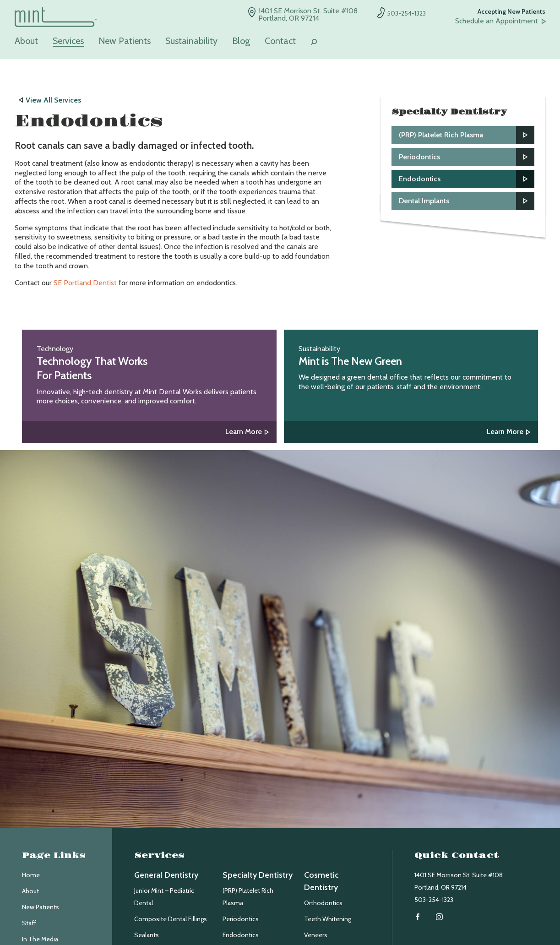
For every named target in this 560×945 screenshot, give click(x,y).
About (26, 41)
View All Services (53, 100)
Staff (29, 923)
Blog (241, 41)
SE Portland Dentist (85, 283)
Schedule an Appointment (497, 21)
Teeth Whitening (328, 919)
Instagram (439, 917)
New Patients (125, 41)
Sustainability (191, 41)
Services (68, 41)
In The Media (40, 939)
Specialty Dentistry (258, 875)
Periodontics (241, 919)
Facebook (418, 917)
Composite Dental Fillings (171, 919)
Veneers (316, 935)
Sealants (147, 935)
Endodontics (241, 935)
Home (31, 875)
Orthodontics (323, 903)
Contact (280, 41)
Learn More (244, 432)
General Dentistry (166, 875)
